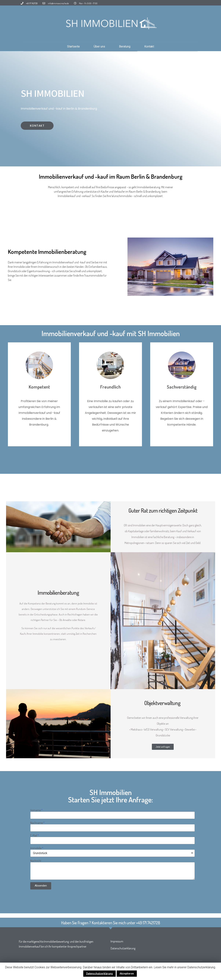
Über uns (99, 46)
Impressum (117, 941)
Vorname (35, 810)
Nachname (36, 823)
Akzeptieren (127, 974)
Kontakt (149, 46)
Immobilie (36, 848)
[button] (37, 126)
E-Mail (34, 835)
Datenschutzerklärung (123, 948)
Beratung (125, 46)
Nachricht (36, 861)
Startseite (73, 46)
